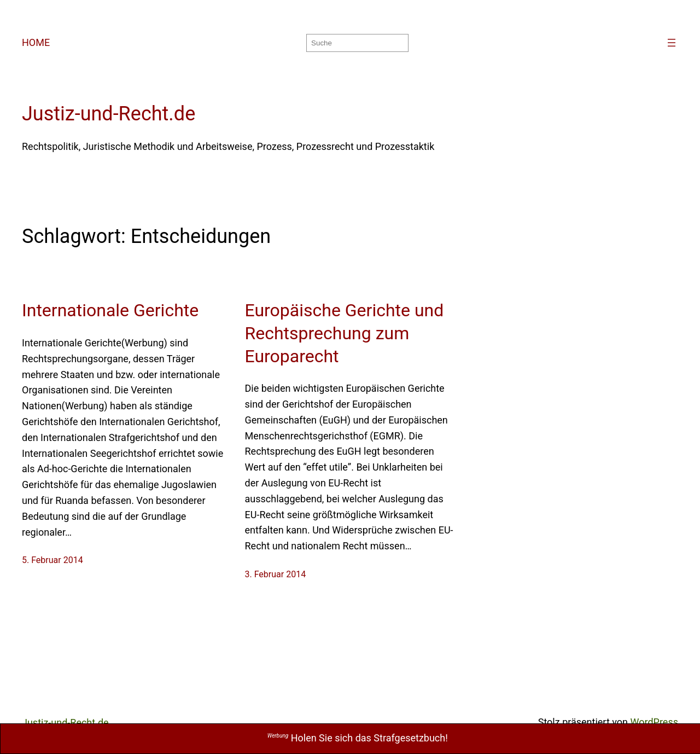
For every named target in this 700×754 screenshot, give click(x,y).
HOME (36, 42)
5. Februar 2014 (52, 560)
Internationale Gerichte (110, 310)
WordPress (654, 722)
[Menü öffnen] (672, 43)
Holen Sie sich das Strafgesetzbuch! (358, 738)
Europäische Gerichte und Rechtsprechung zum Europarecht (345, 333)
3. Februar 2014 (276, 574)
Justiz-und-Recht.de (109, 114)
